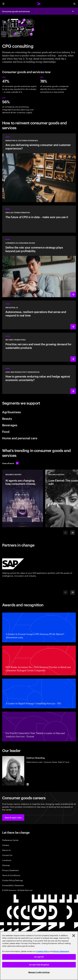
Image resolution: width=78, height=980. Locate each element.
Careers (6, 845)
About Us (6, 850)
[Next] (73, 533)
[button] (13, 817)
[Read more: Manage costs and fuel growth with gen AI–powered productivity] (39, 379)
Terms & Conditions (11, 875)
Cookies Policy (43, 951)
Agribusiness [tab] (12, 412)
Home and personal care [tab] (20, 438)
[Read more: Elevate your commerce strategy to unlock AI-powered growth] (39, 267)
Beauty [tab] (7, 418)
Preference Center (10, 840)
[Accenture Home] (39, 4)
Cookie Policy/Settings (12, 880)
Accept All (39, 957)
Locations (7, 860)
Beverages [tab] (10, 425)
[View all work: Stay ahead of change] (10, 463)
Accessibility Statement (13, 885)
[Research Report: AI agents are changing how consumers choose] (23, 498)
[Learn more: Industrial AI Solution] (39, 315)
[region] (39, 956)
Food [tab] (6, 431)
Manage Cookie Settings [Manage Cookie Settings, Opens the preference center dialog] (39, 972)
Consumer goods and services (16, 11)
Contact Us (7, 855)
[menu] (4, 4)
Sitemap (6, 865)
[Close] (74, 936)
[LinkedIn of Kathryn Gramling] (28, 784)
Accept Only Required (39, 965)
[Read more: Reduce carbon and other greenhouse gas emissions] (39, 347)
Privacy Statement (10, 870)
